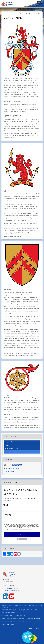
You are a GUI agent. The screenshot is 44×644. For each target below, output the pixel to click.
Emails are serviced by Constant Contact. (21, 529)
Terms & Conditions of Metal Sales (21, 619)
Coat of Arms (8, 452)
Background (8, 442)
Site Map (40, 621)
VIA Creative (11, 624)
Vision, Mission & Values (12, 449)
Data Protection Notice (31, 621)
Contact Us (38, 629)
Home (31, 629)
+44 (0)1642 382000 (14, 465)
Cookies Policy (20, 621)
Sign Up (22, 534)
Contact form (10, 472)
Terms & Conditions (7, 619)
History (7, 445)
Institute (28, 13)
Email (6, 505)
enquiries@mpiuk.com (13, 468)
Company (8, 515)
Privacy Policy (12, 621)
